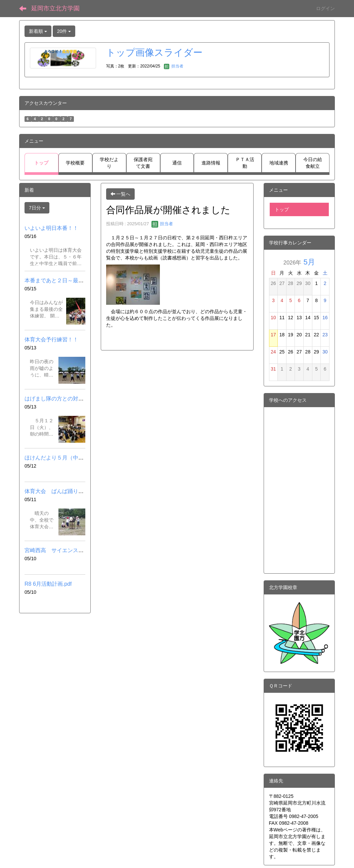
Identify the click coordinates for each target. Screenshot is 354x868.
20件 (64, 31)
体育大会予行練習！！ (51, 340)
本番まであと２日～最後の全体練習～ (70, 280)
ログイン (325, 8)
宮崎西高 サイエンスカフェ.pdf (64, 550)
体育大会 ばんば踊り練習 (57, 491)
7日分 (37, 208)
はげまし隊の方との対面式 (57, 399)
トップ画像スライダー (154, 53)
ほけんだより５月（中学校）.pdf (64, 458)
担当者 (173, 66)
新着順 (38, 31)
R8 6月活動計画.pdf (48, 584)
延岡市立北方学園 (55, 8)
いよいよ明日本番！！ (51, 228)
